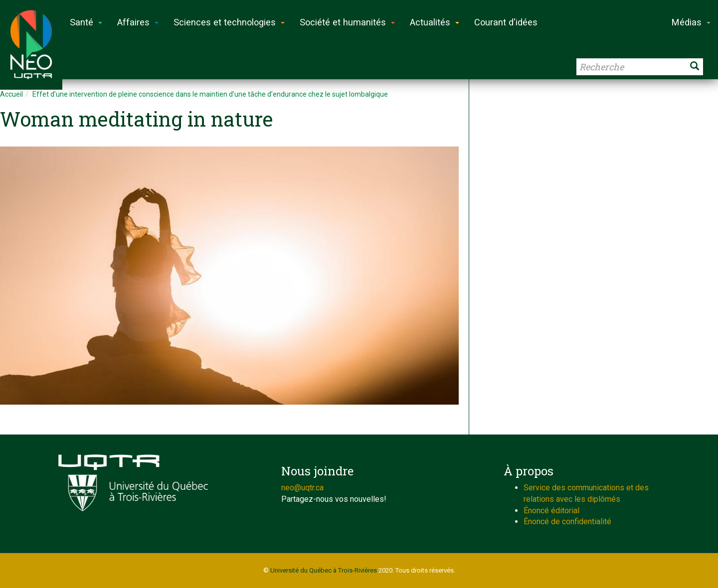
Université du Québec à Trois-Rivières (324, 570)
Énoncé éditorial (551, 511)
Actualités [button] (435, 22)
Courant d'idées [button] (506, 22)
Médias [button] (691, 22)
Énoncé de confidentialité (567, 521)
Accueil (11, 94)
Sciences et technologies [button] (229, 22)
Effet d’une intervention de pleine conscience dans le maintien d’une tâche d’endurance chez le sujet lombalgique (210, 94)
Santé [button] (86, 22)
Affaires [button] (138, 22)
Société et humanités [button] (347, 22)
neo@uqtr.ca (302, 488)
